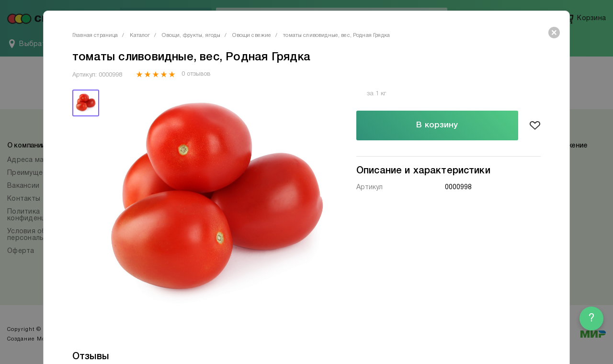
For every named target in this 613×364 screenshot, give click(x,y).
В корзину (437, 125)
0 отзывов (196, 74)
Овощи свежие (252, 35)
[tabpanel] (217, 203)
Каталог (140, 35)
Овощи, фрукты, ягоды (191, 35)
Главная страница (95, 35)
